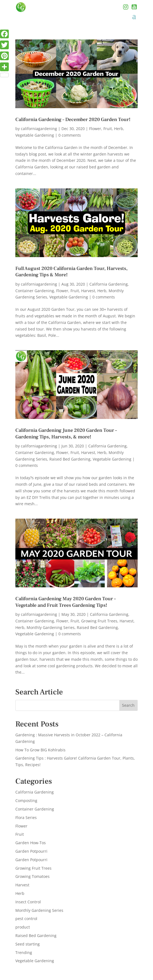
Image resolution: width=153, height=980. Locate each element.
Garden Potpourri (31, 851)
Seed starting (28, 944)
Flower (95, 129)
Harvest (88, 291)
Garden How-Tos (31, 843)
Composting (26, 801)
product (23, 927)
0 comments (70, 135)
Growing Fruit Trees (99, 621)
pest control (26, 919)
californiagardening (39, 129)
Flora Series (26, 817)
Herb (119, 129)
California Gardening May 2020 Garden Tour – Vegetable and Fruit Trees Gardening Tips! (66, 602)
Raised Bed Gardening (70, 459)
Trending (24, 952)
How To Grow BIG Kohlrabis (40, 750)
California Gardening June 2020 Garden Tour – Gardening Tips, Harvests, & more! (66, 433)
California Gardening (109, 284)
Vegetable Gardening (35, 135)
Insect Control (28, 902)
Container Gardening (35, 291)
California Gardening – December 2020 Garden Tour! (73, 120)
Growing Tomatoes (32, 876)
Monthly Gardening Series (51, 627)
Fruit (108, 129)
